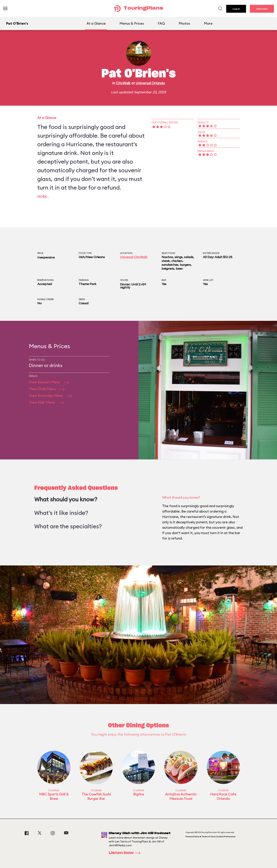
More (208, 23)
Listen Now (126, 853)
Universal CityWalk (134, 257)
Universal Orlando (150, 83)
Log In (236, 9)
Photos (184, 23)
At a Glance (96, 23)
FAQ (161, 23)
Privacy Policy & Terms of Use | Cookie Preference (211, 837)
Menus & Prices (132, 23)
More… (43, 197)
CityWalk (123, 83)
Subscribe (262, 9)
